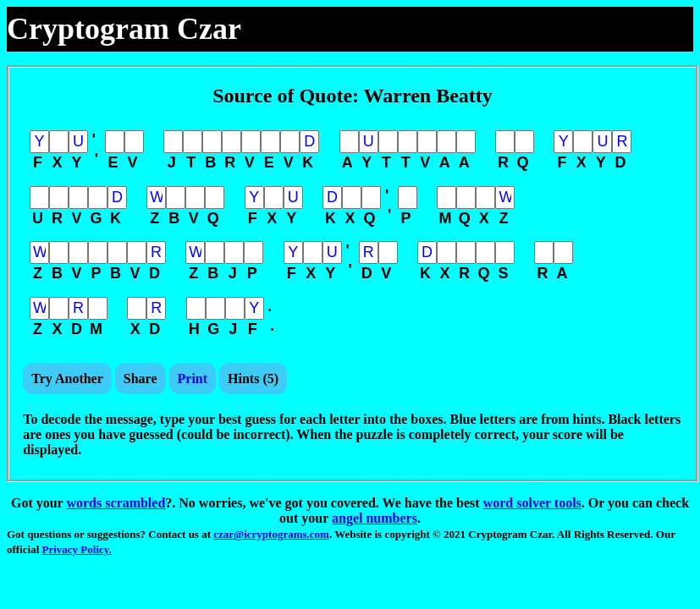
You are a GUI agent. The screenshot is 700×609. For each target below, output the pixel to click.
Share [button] (141, 379)
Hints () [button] (253, 379)
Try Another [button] (67, 379)
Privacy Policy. (77, 549)
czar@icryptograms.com (271, 534)
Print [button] (193, 379)
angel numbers (375, 518)
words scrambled (116, 503)
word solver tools (532, 503)
